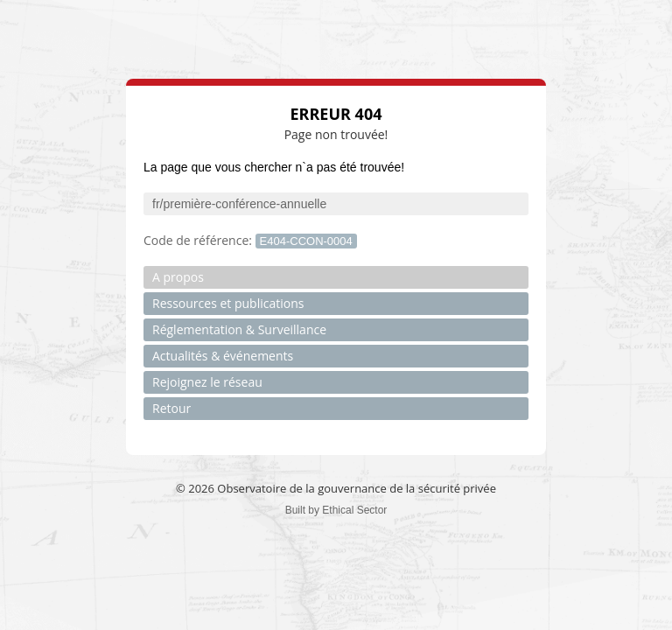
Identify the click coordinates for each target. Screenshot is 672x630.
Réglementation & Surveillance (239, 329)
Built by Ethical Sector (336, 510)
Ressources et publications (228, 303)
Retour (171, 408)
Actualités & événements (223, 356)
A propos (178, 277)
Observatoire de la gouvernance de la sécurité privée (357, 488)
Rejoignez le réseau (207, 382)
